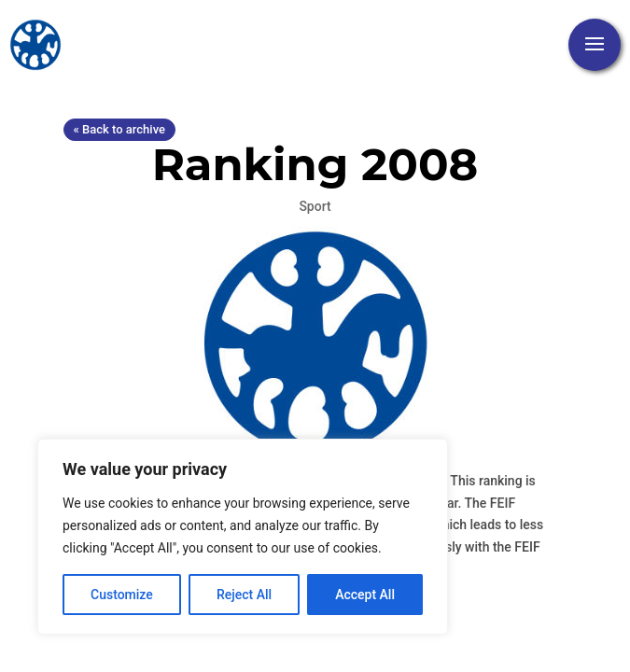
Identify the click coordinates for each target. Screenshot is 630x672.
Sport (315, 206)
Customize (122, 595)
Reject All (244, 595)
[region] (243, 537)
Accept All (365, 595)
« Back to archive (119, 129)
